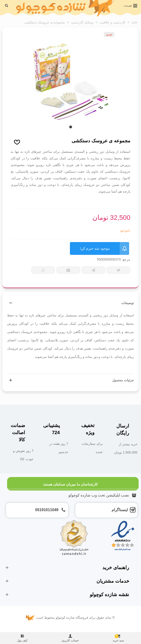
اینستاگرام (120, 510)
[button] (71, 127)
